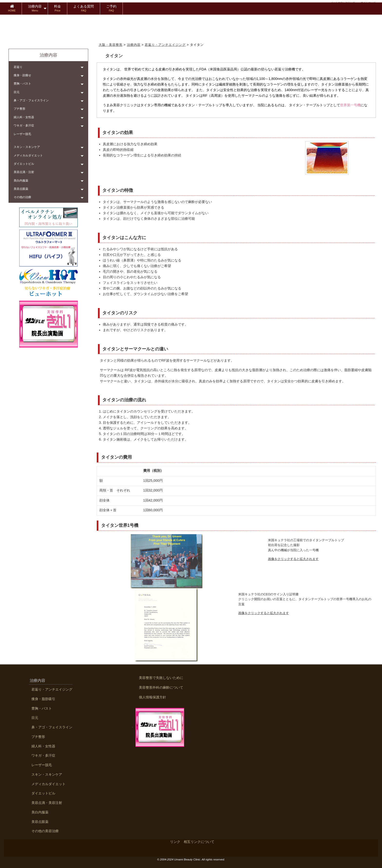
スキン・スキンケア (27, 147)
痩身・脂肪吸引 (43, 699)
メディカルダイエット (28, 155)
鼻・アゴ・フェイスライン (31, 100)
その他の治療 (22, 197)
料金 (57, 8)
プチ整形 (19, 109)
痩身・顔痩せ (22, 75)
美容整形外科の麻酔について (161, 687)
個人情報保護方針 (153, 697)
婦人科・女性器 (24, 117)
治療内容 (35, 8)
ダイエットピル (24, 164)
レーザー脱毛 (22, 134)
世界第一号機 (350, 105)
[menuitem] (12, 9)
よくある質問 (84, 8)
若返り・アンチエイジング (165, 45)
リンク (175, 842)
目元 (17, 92)
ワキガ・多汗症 (24, 125)
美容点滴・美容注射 (47, 803)
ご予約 (111, 8)
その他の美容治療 (45, 831)
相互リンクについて (199, 842)
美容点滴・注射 (24, 172)
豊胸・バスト (22, 84)
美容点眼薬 (21, 189)
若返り (18, 67)
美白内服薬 (21, 181)
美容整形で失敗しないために (161, 678)
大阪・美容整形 (111, 45)
